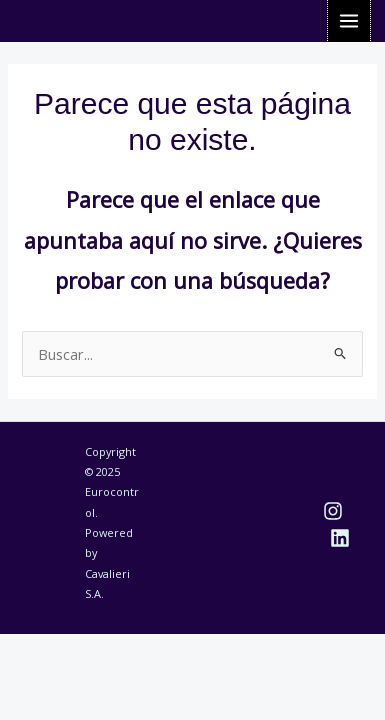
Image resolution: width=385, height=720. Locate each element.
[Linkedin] (340, 538)
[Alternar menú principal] (349, 21)
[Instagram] (333, 511)
